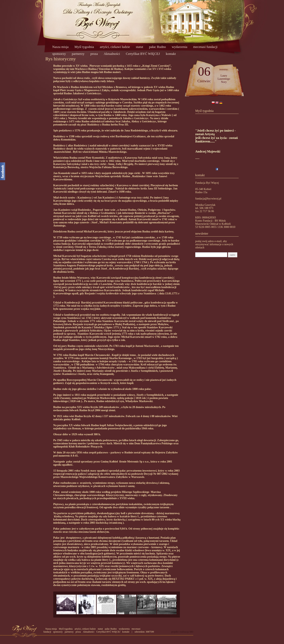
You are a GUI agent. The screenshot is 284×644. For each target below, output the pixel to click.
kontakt (171, 54)
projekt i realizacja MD (182, 632)
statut (140, 47)
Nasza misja (60, 47)
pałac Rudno (157, 47)
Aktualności (112, 54)
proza (94, 54)
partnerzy (78, 54)
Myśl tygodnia (84, 47)
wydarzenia (179, 47)
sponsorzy (59, 54)
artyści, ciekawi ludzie (115, 47)
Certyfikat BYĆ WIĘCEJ (143, 54)
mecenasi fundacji (205, 47)
